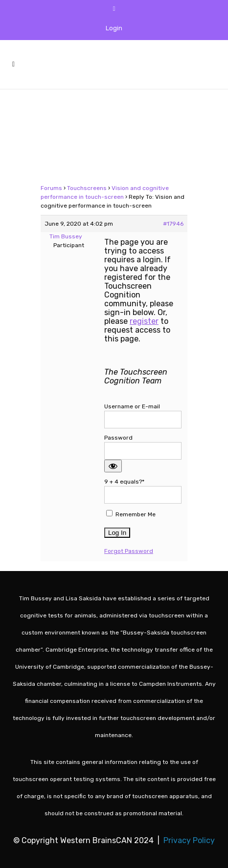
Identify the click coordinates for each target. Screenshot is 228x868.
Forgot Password (129, 551)
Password (118, 438)
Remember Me (131, 514)
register (144, 321)
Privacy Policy (189, 840)
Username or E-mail (132, 406)
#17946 (173, 224)
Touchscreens (87, 188)
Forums (51, 188)
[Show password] (113, 466)
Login (114, 28)
